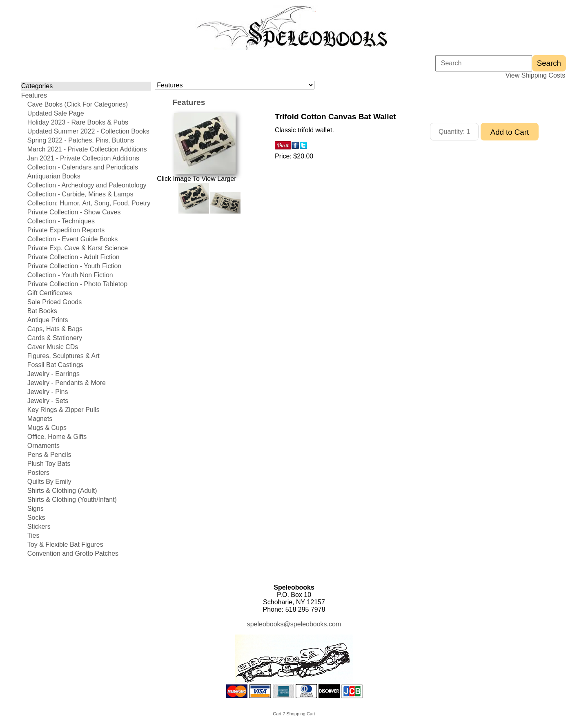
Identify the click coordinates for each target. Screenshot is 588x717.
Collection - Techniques (61, 221)
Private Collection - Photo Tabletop (77, 284)
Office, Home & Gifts (57, 437)
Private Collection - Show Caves (74, 212)
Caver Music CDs (53, 347)
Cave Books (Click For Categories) (78, 104)
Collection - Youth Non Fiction (70, 275)
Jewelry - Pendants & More (67, 383)
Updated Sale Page (56, 113)
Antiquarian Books (54, 176)
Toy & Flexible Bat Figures (65, 544)
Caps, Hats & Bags (55, 329)
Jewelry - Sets (48, 401)
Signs (36, 509)
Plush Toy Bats (49, 464)
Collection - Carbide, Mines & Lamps (80, 194)
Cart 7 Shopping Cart (294, 714)
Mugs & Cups (47, 428)
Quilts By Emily (49, 482)
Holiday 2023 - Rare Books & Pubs (78, 122)
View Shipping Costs (535, 75)
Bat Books (42, 311)
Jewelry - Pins (48, 392)
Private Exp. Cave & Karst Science (78, 248)
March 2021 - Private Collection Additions (87, 149)
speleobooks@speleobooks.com (294, 624)
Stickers (39, 527)
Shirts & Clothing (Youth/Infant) (72, 500)
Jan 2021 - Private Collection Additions (83, 158)
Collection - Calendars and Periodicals (83, 167)
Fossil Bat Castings (55, 365)
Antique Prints (48, 320)
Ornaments (43, 446)
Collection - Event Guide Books (72, 239)
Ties (33, 536)
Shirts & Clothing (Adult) (62, 491)
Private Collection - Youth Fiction (74, 266)
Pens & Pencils (49, 455)
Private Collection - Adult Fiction (73, 257)
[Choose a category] (235, 85)
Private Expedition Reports (66, 230)
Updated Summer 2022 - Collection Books (88, 131)
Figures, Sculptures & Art (63, 356)
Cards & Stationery (55, 338)
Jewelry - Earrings (53, 374)
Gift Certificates (50, 293)
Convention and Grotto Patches (73, 553)
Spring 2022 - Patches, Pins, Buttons (81, 140)
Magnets (40, 419)
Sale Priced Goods (55, 302)
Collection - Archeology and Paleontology (87, 185)
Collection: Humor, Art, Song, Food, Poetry (89, 203)
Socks (36, 518)
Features (34, 95)
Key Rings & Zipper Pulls (63, 410)
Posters (38, 473)
